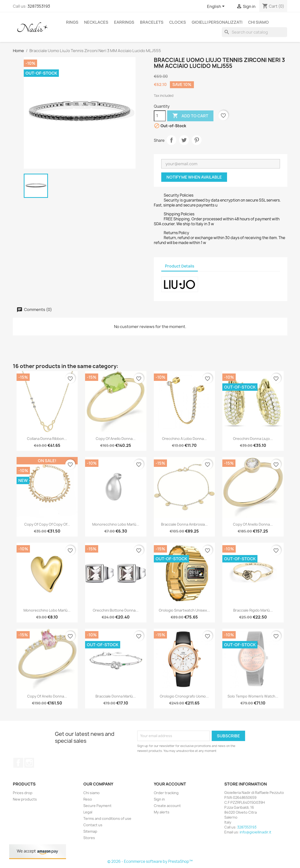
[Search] (254, 32)
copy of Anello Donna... (116, 439)
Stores (89, 838)
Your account (170, 784)
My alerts (162, 812)
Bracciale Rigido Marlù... (253, 610)
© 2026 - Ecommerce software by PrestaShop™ (150, 861)
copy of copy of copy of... (47, 524)
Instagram (29, 763)
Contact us (93, 825)
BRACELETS (152, 22)
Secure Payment (97, 806)
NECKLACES (96, 22)
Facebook (18, 763)
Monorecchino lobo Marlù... (116, 524)
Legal (88, 812)
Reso (88, 799)
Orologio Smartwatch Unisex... (184, 610)
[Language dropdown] (217, 7)
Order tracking (166, 793)
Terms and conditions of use (107, 818)
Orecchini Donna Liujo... (253, 439)
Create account (167, 806)
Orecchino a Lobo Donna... (184, 439)
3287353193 (39, 6)
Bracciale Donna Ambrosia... (184, 524)
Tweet (184, 140)
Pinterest (197, 140)
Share (171, 140)
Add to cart (190, 116)
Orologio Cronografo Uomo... (184, 696)
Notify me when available (194, 177)
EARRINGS (124, 22)
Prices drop (23, 793)
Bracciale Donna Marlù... (116, 696)
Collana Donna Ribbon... (47, 439)
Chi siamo (258, 22)
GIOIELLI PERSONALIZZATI (217, 22)
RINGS (72, 22)
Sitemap (90, 831)
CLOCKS (178, 22)
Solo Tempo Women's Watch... (253, 696)
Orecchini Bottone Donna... (116, 610)
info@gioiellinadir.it (255, 832)
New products (25, 799)
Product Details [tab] (180, 266)
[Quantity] (160, 116)
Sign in (159, 799)
